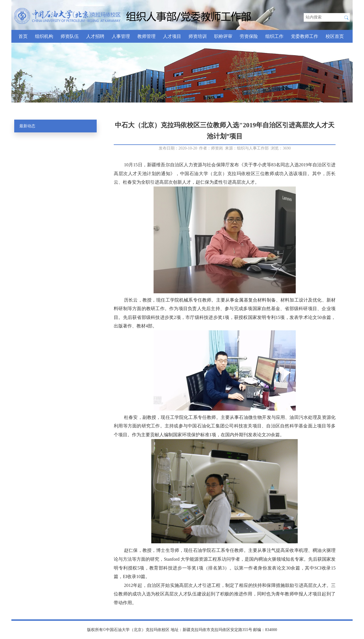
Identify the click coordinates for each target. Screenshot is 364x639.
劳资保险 (249, 36)
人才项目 (172, 36)
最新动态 (27, 126)
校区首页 (335, 36)
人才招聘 (95, 36)
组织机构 (44, 36)
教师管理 (146, 36)
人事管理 (121, 36)
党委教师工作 (305, 36)
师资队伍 (70, 36)
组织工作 (274, 36)
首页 (23, 36)
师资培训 (198, 36)
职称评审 (223, 36)
